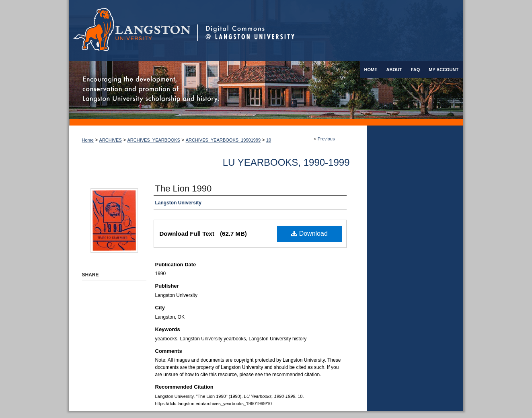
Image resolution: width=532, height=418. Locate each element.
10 (269, 140)
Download (309, 234)
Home (88, 140)
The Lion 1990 (184, 188)
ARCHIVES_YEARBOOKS (154, 140)
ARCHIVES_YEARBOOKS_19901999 (223, 140)
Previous (326, 139)
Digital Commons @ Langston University (330, 31)
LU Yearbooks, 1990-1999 (286, 162)
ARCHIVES (111, 140)
